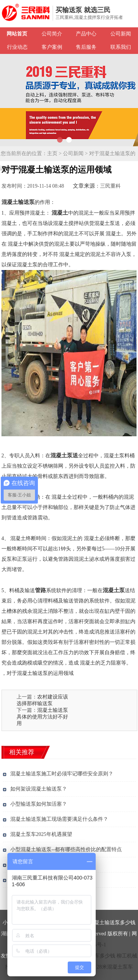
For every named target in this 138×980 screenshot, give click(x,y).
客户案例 (52, 47)
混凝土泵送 (64, 455)
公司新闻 (121, 34)
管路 (40, 590)
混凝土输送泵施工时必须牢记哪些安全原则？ (62, 774)
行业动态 (17, 47)
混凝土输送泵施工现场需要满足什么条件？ (59, 819)
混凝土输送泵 (18, 202)
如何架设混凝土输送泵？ (39, 789)
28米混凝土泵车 (115, 967)
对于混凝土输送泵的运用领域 (40, 673)
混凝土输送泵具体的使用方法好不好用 (42, 717)
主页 (52, 153)
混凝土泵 (114, 590)
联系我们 (121, 47)
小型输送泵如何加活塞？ (39, 804)
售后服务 (86, 47)
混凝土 (60, 213)
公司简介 (52, 34)
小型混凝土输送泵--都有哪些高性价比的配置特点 (66, 849)
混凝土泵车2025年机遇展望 (41, 834)
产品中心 (86, 34)
